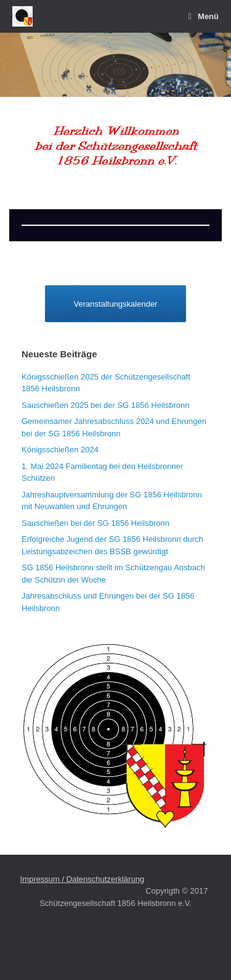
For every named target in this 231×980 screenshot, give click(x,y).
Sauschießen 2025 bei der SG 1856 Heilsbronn (105, 405)
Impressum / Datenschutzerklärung (83, 879)
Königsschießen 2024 (60, 450)
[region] (115, 65)
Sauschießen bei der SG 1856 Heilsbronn (95, 523)
